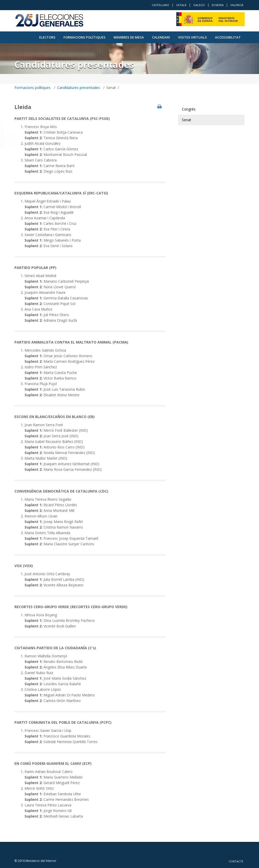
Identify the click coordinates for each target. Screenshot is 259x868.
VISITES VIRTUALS (192, 37)
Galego (199, 5)
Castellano (160, 5)
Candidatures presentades (79, 88)
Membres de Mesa (129, 37)
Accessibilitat (228, 37)
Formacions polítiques (84, 37)
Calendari (161, 37)
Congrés (189, 109)
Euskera (218, 5)
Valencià (237, 5)
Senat (187, 120)
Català (181, 5)
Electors (47, 37)
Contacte (236, 861)
